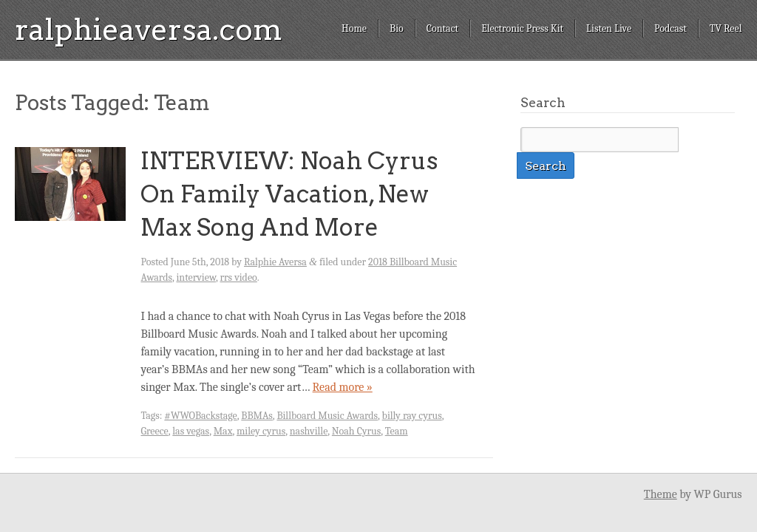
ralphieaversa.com (149, 30)
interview (196, 277)
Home (354, 28)
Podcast (671, 28)
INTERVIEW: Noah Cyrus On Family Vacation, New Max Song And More (289, 194)
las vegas (191, 431)
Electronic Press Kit (522, 28)
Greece (154, 431)
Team (397, 431)
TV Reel (726, 28)
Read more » (343, 387)
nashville (309, 431)
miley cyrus (261, 431)
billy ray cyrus (412, 416)
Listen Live (609, 28)
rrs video (239, 277)
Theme (661, 494)
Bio (397, 28)
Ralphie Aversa (275, 262)
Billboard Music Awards (327, 416)
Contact (442, 28)
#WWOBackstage (200, 416)
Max (223, 431)
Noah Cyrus (356, 431)
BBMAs (257, 416)
